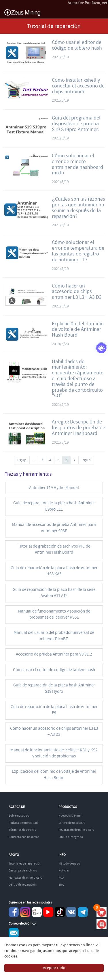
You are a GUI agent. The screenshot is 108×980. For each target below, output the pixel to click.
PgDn (86, 460)
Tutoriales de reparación (25, 864)
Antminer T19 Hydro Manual (54, 488)
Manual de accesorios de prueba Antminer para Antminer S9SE (54, 528)
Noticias (64, 871)
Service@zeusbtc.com (14, 933)
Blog (61, 885)
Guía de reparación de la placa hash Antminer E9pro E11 (54, 506)
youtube (48, 912)
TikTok (60, 912)
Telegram (83, 912)
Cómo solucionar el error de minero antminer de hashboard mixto (77, 164)
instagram (25, 912)
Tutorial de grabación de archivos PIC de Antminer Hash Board (54, 549)
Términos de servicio (22, 830)
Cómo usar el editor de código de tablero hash (77, 45)
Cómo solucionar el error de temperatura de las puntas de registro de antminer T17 (78, 251)
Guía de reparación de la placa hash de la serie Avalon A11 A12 (54, 593)
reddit (37, 912)
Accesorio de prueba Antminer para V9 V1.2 (54, 654)
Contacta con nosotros (24, 837)
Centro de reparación (23, 885)
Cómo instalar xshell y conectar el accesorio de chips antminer (78, 86)
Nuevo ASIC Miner (70, 816)
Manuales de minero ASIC (25, 878)
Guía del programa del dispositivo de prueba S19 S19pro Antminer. (76, 124)
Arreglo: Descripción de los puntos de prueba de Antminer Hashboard (78, 428)
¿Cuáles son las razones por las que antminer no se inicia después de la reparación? (78, 208)
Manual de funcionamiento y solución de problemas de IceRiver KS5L (54, 614)
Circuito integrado (71, 837)
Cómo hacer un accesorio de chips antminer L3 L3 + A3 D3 (77, 292)
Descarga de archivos (23, 871)
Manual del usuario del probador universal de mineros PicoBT (54, 636)
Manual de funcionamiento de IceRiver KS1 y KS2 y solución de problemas (54, 753)
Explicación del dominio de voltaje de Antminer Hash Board (78, 330)
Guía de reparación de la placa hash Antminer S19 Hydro (54, 688)
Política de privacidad (23, 823)
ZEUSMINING (22, 13)
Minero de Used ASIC (72, 823)
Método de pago (69, 864)
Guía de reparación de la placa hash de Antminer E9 (54, 710)
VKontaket (71, 912)
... (34, 460)
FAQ (61, 878)
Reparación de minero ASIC (76, 830)
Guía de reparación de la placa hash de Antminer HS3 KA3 (54, 571)
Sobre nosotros (19, 816)
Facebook (14, 912)
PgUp (22, 460)
